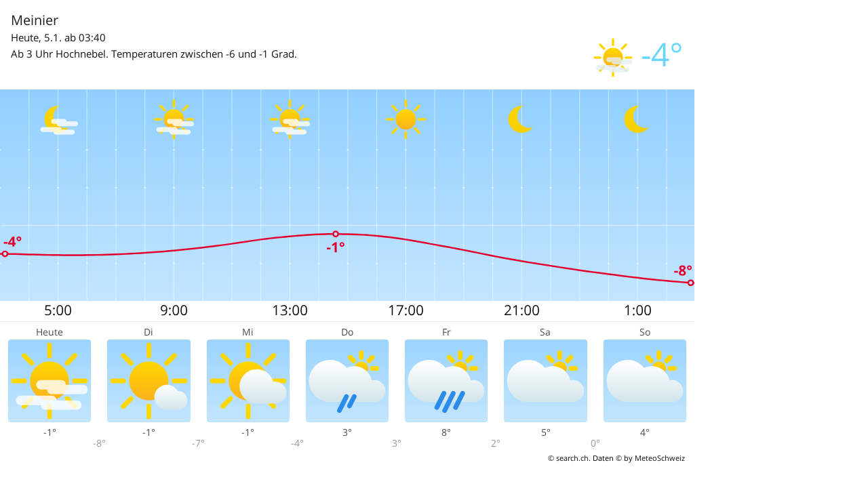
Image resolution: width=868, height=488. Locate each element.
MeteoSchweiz (660, 458)
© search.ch (568, 458)
